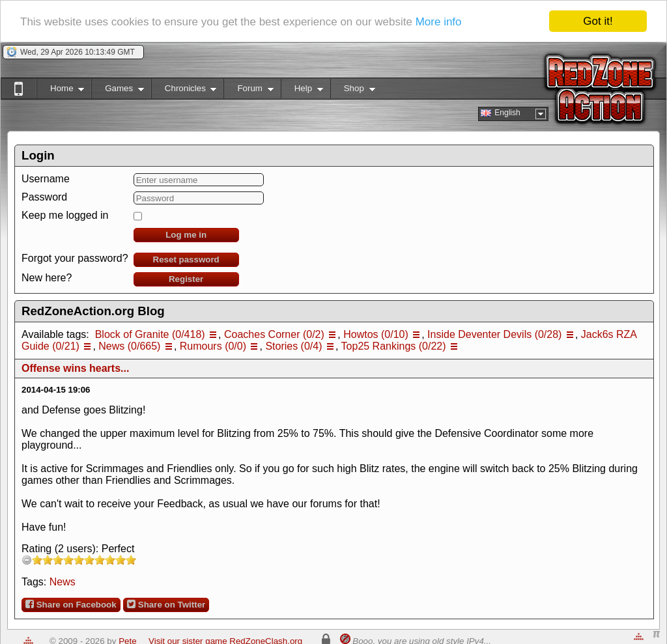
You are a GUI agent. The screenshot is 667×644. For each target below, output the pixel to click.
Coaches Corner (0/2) (274, 334)
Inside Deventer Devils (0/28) (494, 334)
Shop (353, 91)
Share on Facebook (71, 604)
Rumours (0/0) (213, 346)
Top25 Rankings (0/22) (394, 346)
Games (118, 91)
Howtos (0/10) (376, 334)
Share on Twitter (166, 604)
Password (44, 197)
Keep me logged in (65, 215)
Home (60, 91)
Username (46, 179)
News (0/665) (129, 346)
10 (131, 560)
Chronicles (184, 91)
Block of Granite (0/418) (150, 334)
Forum (248, 91)
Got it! (598, 21)
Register (186, 279)
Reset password (186, 259)
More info (439, 22)
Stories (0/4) (293, 346)
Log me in (186, 235)
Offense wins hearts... (75, 368)
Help (302, 91)
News (63, 582)
